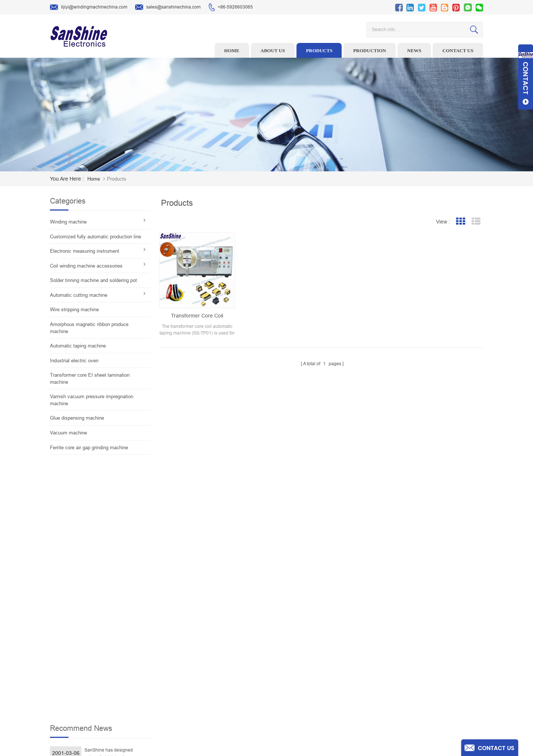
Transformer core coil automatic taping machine (197, 316)
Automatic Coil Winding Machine (224, 679)
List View (476, 221)
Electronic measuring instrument (85, 251)
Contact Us (314, 668)
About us (273, 51)
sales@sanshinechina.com (168, 7)
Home (232, 51)
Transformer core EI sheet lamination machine (90, 379)
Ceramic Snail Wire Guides (219, 645)
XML (307, 702)
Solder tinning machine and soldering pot (93, 280)
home (94, 179)
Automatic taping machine (78, 346)
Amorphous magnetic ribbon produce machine (89, 328)
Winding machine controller (220, 656)
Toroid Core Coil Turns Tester (221, 668)
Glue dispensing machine (77, 418)
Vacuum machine (68, 433)
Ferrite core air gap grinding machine (89, 448)
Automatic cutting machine (79, 295)
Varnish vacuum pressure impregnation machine (92, 400)
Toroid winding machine (216, 622)
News (414, 51)
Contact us (458, 51)
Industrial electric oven (74, 361)
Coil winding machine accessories (86, 266)
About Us (312, 645)
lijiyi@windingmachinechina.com (89, 7)
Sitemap (311, 691)
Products (319, 51)
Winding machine (68, 222)
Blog (307, 679)
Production (370, 51)
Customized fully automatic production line (95, 237)
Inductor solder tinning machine (224, 691)
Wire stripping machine (74, 310)
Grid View (460, 221)
